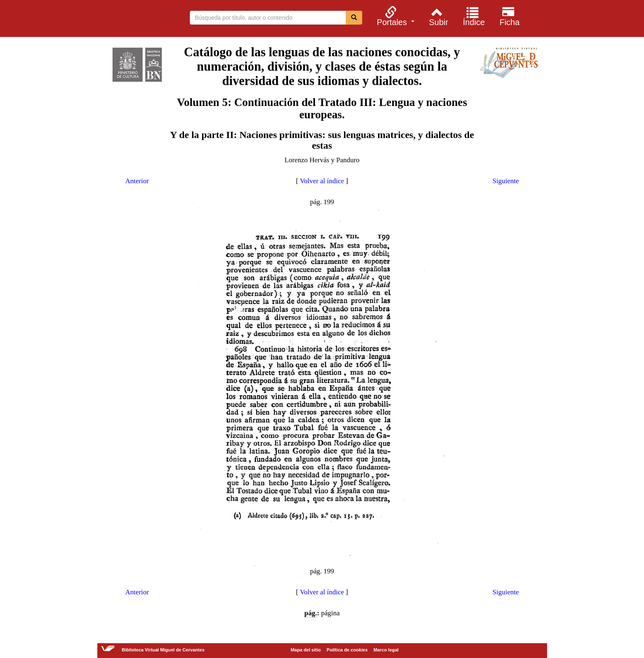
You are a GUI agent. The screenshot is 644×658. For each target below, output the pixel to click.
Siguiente (506, 181)
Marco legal (386, 650)
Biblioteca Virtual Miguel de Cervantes (108, 20)
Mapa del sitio (306, 650)
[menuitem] (394, 16)
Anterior (137, 181)
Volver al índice (322, 181)
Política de (347, 650)
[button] (394, 16)
